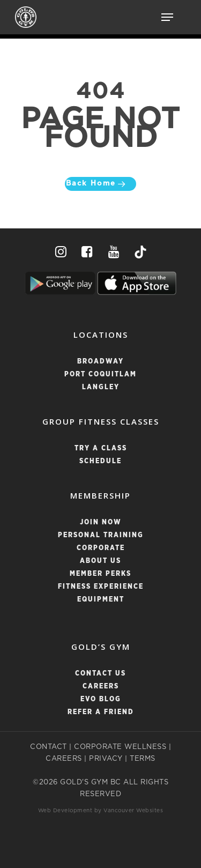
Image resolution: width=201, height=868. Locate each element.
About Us (100, 561)
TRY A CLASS (101, 448)
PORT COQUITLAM (100, 374)
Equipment (101, 600)
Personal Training (101, 535)
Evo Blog (101, 699)
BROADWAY (100, 362)
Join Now (101, 522)
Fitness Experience (101, 587)
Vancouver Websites (133, 811)
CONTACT (49, 747)
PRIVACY (106, 759)
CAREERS (64, 759)
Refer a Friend (101, 712)
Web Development (65, 811)
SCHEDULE (100, 461)
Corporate (101, 548)
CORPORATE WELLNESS (120, 747)
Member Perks (100, 574)
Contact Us (100, 674)
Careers (101, 687)
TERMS (143, 759)
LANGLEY (101, 387)
